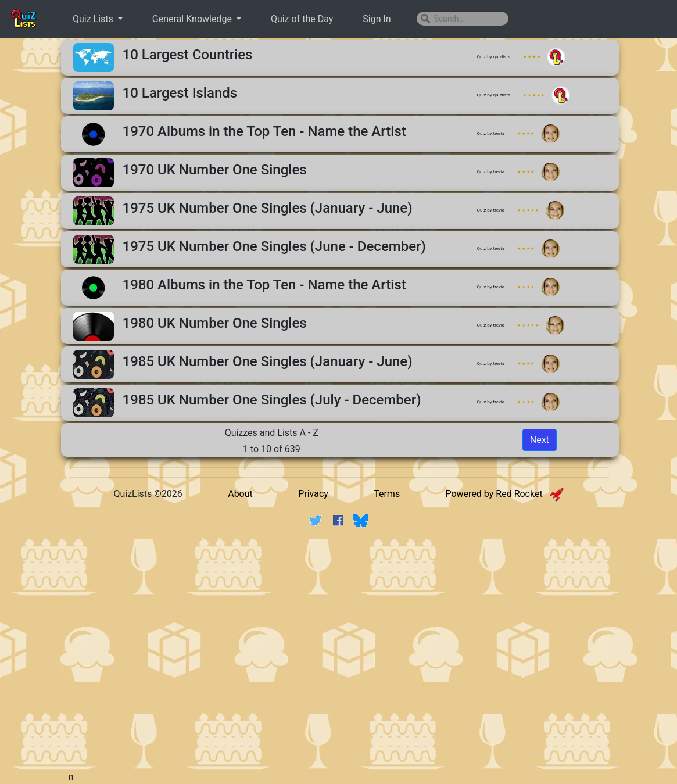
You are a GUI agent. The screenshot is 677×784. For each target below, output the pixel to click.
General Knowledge (193, 19)
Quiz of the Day (302, 19)
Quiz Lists (94, 19)
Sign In (377, 19)
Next (540, 440)
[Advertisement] (350, 627)
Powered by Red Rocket (504, 494)
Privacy (313, 494)
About (240, 494)
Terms (387, 494)
